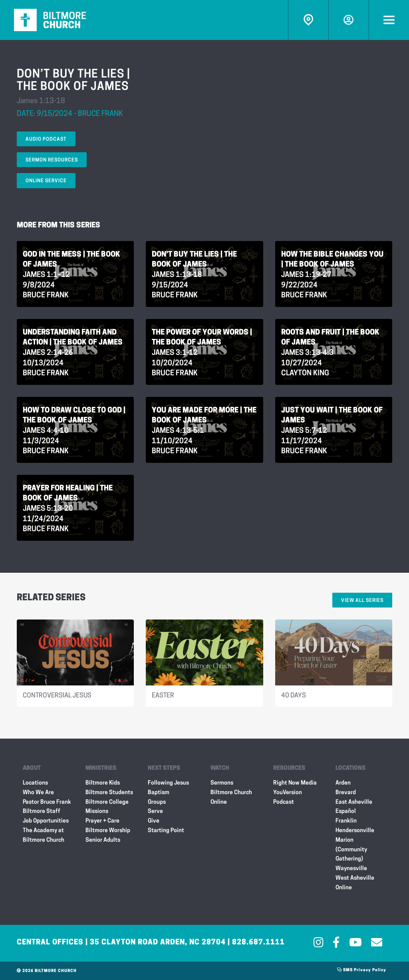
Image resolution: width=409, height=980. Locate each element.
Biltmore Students (109, 793)
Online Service (46, 181)
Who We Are (38, 793)
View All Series (362, 601)
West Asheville (355, 878)
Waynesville (351, 869)
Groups (157, 802)
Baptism (159, 793)
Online (344, 888)
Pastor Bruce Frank (47, 802)
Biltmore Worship (108, 831)
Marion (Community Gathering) (351, 850)
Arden (343, 783)
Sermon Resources (52, 160)
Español (346, 812)
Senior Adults (103, 840)
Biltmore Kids (103, 783)
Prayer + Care (102, 821)
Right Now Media (295, 783)
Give (154, 821)
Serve (155, 812)
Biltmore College (107, 802)
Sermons (222, 783)
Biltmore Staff (42, 812)
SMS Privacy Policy (362, 970)
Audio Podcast (46, 139)
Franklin (346, 821)
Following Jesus (168, 783)
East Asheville (354, 802)
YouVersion (288, 793)
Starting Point (166, 831)
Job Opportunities (46, 821)
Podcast (284, 802)
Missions (97, 812)
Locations (35, 783)
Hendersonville (355, 831)
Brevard (346, 793)
